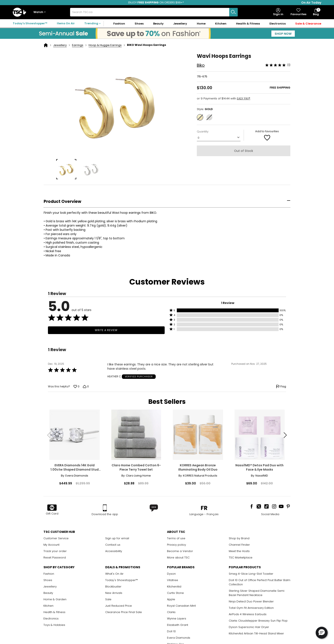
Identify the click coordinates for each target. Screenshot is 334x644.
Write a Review (106, 330)
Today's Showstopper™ (30, 23)
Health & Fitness (54, 612)
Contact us (113, 545)
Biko (201, 65)
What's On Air (114, 574)
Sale (108, 599)
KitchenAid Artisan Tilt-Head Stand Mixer (256, 633)
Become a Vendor (180, 551)
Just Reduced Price (119, 606)
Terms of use (176, 538)
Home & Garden (55, 599)
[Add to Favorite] (267, 138)
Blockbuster (113, 587)
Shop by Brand (239, 538)
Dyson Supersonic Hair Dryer (249, 627)
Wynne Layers (177, 619)
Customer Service (56, 538)
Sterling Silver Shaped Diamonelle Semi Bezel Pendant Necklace (257, 593)
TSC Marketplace (241, 558)
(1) (289, 65)
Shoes (48, 580)
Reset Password (55, 558)
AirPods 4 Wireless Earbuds (248, 614)
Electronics (51, 619)
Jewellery (60, 45)
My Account (51, 545)
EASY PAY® (244, 98)
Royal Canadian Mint (181, 606)
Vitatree (173, 580)
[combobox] (154, 12)
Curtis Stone (175, 593)
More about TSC (178, 558)
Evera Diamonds (179, 638)
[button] (40, 12)
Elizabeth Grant (178, 625)
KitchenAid (174, 587)
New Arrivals (114, 593)
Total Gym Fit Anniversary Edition (251, 608)
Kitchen (48, 606)
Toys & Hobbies (54, 625)
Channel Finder (239, 545)
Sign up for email (117, 538)
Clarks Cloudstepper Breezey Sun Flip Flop (258, 621)
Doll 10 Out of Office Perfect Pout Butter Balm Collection (260, 582)
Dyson (171, 574)
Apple (171, 599)
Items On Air (66, 23)
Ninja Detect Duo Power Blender (251, 601)
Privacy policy (176, 545)
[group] (66, 169)
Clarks (171, 612)
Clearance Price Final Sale (124, 612)
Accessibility (114, 551)
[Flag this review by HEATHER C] (281, 387)
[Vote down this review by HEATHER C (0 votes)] (86, 387)
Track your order (55, 551)
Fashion (49, 574)
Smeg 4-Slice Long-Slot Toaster (251, 574)
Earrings (78, 45)
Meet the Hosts (239, 551)
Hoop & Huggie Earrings (105, 45)
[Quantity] (219, 138)
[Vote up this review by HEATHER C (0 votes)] (76, 387)
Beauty (48, 593)
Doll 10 (171, 631)
